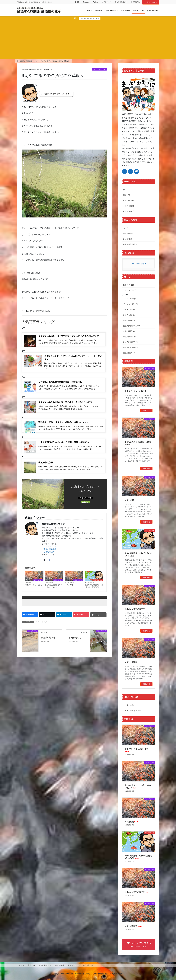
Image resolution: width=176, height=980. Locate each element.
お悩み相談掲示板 (130, 244)
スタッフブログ (99, 69)
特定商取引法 (136, 2)
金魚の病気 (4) (129, 320)
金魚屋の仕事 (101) (131, 347)
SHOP (77, 2)
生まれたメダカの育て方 (135, 609)
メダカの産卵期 (131, 662)
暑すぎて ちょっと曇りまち (34, 590)
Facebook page (139, 264)
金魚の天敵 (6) (129, 315)
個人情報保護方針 (121, 2)
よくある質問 (128, 206)
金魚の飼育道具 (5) (131, 342)
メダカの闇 (69, 589)
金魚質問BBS (49, 556)
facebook (86, 2)
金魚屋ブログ (73, 965)
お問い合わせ (151, 2)
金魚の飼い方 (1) (130, 337)
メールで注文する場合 (132, 710)
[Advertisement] (88, 39)
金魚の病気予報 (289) (132, 326)
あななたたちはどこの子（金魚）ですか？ (54, 590)
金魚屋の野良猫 (48, 641)
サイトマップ (106, 2)
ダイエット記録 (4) (131, 304)
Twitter (96, 2)
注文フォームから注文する (90, 18)
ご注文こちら (128, 705)
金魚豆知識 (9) (129, 353)
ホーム (126, 190)
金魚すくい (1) (129, 309)
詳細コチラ (146, 410)
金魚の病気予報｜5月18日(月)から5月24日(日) (94, 590)
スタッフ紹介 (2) (130, 299)
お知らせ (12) (128, 285)
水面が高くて (75, 641)
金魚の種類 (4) (129, 331)
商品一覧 (127, 195)
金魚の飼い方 (128, 234)
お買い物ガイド (45, 965)
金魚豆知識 (127, 239)
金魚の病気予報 (50, 553)
